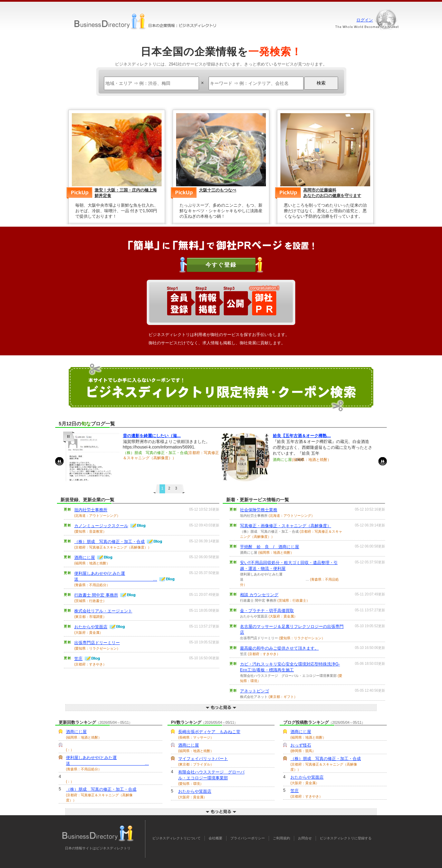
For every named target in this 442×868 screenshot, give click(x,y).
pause (69, 437)
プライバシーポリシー (248, 838)
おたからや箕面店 (91, 627)
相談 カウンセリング (259, 595)
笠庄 (78, 659)
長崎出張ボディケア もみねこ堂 (209, 732)
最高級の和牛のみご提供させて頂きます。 (279, 648)
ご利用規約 (281, 838)
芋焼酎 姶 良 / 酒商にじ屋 (270, 547)
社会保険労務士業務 (259, 510)
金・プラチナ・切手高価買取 (267, 611)
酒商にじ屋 (85, 558)
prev (59, 461)
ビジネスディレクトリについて (176, 838)
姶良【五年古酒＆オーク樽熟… (302, 436)
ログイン (365, 20)
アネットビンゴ (254, 691)
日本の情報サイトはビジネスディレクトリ (98, 848)
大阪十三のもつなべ (218, 190)
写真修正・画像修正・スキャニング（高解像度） (286, 526)
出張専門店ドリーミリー (97, 643)
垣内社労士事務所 (91, 510)
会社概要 (215, 838)
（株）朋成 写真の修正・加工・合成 (109, 542)
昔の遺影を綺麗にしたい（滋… (152, 436)
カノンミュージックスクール (101, 526)
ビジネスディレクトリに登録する (346, 838)
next (383, 461)
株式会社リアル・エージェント (103, 611)
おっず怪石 (301, 745)
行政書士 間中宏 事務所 (96, 595)
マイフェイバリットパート (203, 759)
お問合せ (305, 838)
